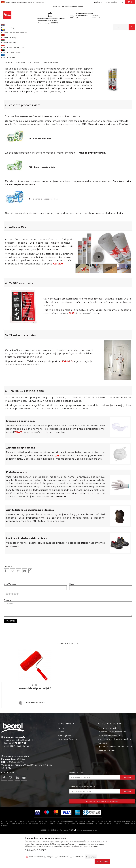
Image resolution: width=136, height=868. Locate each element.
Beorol (6, 36)
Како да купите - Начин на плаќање (115, 774)
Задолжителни (36, 857)
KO (34, 555)
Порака (8, 634)
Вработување (65, 770)
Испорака (102, 777)
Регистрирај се (111, 2)
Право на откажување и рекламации (115, 781)
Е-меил (73, 618)
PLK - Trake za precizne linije (88, 187)
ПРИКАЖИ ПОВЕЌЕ (35, 737)
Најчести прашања (107, 785)
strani (84, 577)
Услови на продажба (108, 762)
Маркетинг (78, 857)
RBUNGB (61, 531)
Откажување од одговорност (112, 766)
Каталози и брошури (68, 774)
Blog (13, 36)
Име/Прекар (10, 618)
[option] (68, 6)
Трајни (50, 857)
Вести (61, 766)
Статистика (63, 857)
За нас (61, 762)
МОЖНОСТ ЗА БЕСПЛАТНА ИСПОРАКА (68, 6)
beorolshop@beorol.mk (22, 774)
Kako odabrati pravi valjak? (35, 723)
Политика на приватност (109, 770)
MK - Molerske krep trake (97, 158)
